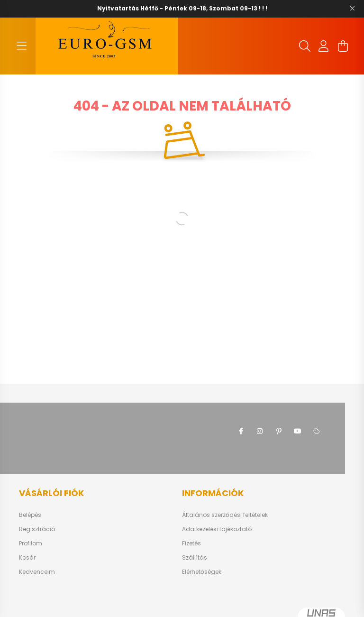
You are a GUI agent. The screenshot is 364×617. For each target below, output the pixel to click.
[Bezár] (352, 9)
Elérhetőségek (202, 572)
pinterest (279, 431)
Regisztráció (37, 529)
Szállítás (195, 558)
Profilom (31, 543)
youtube (298, 431)
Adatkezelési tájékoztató (217, 529)
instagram (260, 431)
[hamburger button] (21, 46)
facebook (241, 431)
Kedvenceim (37, 572)
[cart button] (343, 46)
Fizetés (191, 543)
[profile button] (324, 46)
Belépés (30, 515)
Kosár (27, 558)
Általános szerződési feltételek (225, 515)
